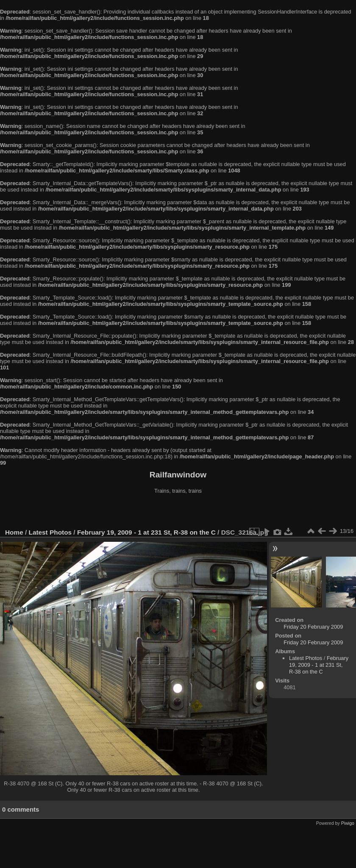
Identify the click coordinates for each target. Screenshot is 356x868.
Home (14, 532)
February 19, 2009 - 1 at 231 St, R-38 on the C (146, 532)
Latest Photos (50, 532)
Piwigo (348, 823)
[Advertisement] (178, 512)
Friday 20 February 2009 (313, 627)
